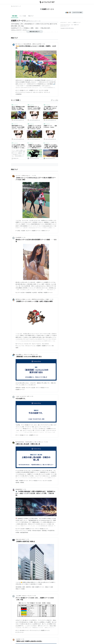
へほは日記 (18, 639)
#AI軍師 (17, 533)
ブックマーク (15, 105)
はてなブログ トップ (16, 6)
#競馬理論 (44, 531)
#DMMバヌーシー (46, 231)
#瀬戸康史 (40, 293)
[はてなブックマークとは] (20, 100)
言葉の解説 (15, 16)
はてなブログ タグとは (65, 25)
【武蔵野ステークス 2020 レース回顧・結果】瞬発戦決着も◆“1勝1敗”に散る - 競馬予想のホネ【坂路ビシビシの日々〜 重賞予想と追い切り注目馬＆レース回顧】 (51, 146)
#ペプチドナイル (20, 632)
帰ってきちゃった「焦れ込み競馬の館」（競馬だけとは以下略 (28, 44)
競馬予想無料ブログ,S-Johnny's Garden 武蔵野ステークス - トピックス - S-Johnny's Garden (18, 127)
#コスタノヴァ (28, 344)
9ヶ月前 (24, 237)
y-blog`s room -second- (20, 539)
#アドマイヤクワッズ (21, 92)
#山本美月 (35, 293)
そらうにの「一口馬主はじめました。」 (24, 176)
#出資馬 (23, 231)
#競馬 (17, 348)
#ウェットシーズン (20, 346)
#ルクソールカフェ (37, 344)
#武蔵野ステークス (34, 90)
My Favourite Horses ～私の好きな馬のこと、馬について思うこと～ (30, 442)
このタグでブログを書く (77, 12)
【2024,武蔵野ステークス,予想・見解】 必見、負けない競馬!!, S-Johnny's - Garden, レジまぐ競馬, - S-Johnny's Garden (50, 108)
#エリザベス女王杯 (44, 90)
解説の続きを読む (35, 32)
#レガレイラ (29, 92)
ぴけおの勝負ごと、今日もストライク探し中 (25, 354)
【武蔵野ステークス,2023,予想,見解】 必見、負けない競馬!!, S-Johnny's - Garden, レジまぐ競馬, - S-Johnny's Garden (35, 127)
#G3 (53, 346)
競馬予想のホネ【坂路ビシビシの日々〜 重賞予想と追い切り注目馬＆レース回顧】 (32, 299)
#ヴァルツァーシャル (30, 346)
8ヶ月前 (43, 44)
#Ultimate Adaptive (36, 531)
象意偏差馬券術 (19, 489)
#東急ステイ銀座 (49, 587)
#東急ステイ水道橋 (20, 589)
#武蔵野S (39, 346)
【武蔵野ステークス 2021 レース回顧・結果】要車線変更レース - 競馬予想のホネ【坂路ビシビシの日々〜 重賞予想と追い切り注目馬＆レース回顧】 (35, 146)
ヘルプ (72, 25)
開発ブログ (77, 25)
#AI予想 (29, 531)
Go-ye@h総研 (18, 237)
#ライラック (47, 92)
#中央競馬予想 (51, 531)
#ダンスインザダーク (38, 92)
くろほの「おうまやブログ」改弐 (22, 396)
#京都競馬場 (19, 94)
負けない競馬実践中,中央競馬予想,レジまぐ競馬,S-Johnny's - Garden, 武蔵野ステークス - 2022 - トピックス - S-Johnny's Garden (19, 108)
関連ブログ (31, 16)
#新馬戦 (17, 483)
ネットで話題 (23, 16)
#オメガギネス (46, 344)
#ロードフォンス (20, 344)
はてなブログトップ (65, 26)
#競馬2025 (18, 388)
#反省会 (23, 388)
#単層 (33, 587)
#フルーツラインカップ (21, 531)
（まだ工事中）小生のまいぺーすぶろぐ (24, 596)
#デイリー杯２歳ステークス (22, 630)
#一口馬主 (18, 231)
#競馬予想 (28, 587)
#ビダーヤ (28, 231)
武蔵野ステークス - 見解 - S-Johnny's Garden (51, 126)
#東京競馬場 (19, 587)
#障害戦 (22, 483)
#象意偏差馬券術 (24, 533)
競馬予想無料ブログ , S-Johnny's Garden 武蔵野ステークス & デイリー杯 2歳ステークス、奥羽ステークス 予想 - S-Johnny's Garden (35, 108)
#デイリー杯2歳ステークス (22, 90)
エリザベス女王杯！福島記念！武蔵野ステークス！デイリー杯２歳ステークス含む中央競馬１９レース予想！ (19, 146)
